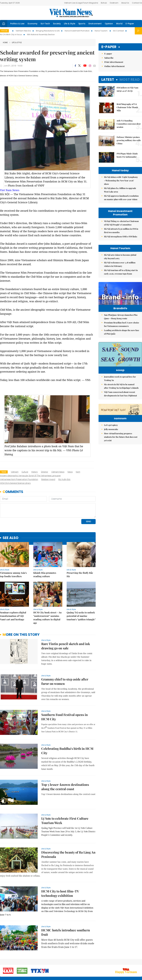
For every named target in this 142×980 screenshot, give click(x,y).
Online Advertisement (114, 66)
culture (25, 472)
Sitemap (89, 961)
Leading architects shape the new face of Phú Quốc (122, 338)
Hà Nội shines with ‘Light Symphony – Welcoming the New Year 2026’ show (121, 181)
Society (57, 24)
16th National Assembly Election (41, 35)
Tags (4, 472)
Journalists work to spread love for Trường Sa (120, 389)
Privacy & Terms (125, 963)
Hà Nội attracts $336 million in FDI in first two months (121, 231)
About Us (125, 3)
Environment (95, 24)
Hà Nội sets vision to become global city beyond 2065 (120, 257)
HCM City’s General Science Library (15, 483)
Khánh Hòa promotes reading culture (45, 555)
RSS (140, 961)
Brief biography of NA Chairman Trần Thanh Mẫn (127, 107)
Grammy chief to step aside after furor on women (65, 662)
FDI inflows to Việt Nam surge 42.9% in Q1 (128, 89)
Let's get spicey (111, 453)
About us (99, 963)
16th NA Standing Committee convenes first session (129, 124)
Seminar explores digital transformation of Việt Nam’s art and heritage (13, 596)
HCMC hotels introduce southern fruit (66, 912)
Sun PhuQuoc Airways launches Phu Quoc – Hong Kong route (121, 323)
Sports (82, 24)
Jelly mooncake (111, 457)
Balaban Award (48, 479)
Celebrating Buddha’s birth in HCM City (67, 731)
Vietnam (15, 472)
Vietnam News (58, 472)
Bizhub (104, 3)
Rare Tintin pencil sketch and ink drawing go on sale (66, 626)
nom (78, 472)
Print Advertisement (114, 62)
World (119, 24)
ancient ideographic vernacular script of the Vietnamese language (30, 476)
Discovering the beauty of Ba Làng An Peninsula (68, 835)
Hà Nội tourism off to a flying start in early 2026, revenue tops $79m (121, 272)
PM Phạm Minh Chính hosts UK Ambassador (127, 155)
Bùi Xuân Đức (64, 479)
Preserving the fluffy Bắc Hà (80, 555)
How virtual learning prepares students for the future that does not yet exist (121, 465)
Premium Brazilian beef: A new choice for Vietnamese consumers (122, 330)
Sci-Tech (45, 24)
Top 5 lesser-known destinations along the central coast (65, 767)
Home (5, 42)
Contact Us (137, 3)
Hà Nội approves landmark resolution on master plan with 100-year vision (121, 198)
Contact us (111, 963)
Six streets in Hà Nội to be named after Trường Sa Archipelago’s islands (121, 397)
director (45, 472)
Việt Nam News (71, 13)
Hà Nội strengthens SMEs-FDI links (121, 236)
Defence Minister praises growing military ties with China (129, 140)
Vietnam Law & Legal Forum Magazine (81, 3)
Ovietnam (114, 3)
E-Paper (130, 24)
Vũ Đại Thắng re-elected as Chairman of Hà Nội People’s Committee (121, 223)
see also (11, 518)
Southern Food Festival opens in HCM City (65, 697)
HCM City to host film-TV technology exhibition (60, 874)
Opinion (109, 24)
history (35, 472)
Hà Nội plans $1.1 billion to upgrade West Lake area (120, 190)
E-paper (109, 47)
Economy (33, 24)
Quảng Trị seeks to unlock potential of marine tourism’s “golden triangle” (81, 596)
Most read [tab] (130, 80)
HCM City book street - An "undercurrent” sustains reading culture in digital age (47, 598)
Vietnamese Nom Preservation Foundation (19, 479)
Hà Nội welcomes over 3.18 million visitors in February (120, 264)
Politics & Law (17, 24)
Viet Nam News (10, 190)
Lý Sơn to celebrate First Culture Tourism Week (65, 801)
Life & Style (70, 24)
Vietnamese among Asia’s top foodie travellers (13, 555)
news (70, 472)
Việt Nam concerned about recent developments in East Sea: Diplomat (120, 404)
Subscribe (109, 58)
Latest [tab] (108, 80)
